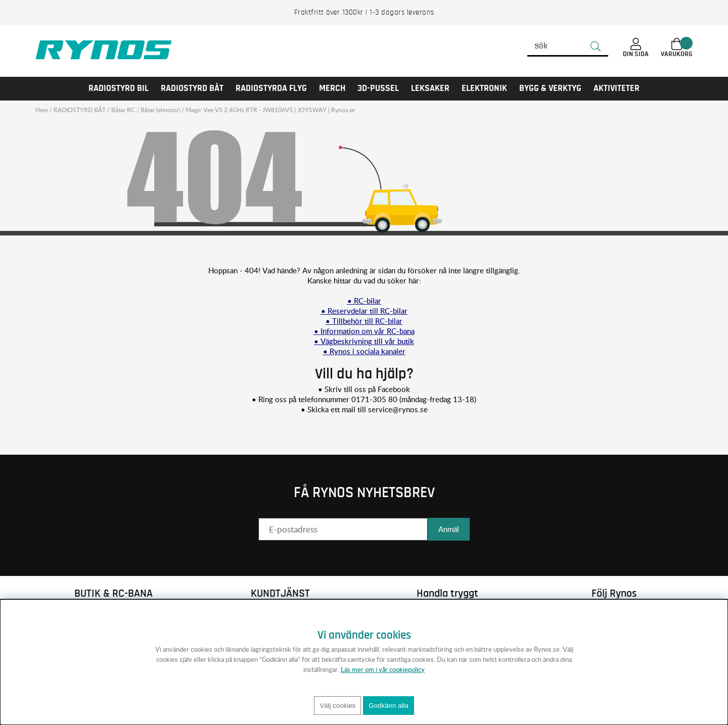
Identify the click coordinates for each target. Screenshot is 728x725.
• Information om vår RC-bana (364, 331)
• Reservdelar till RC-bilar (364, 311)
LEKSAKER (430, 88)
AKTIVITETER (617, 88)
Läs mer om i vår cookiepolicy (383, 669)
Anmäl (449, 529)
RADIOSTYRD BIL (119, 88)
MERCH (332, 88)
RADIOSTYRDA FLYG (271, 88)
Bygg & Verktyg (550, 88)
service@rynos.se (398, 409)
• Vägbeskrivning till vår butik (364, 341)
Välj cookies (337, 706)
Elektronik (484, 88)
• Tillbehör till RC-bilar (364, 321)
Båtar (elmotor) (160, 110)
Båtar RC (123, 110)
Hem (42, 110)
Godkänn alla (389, 706)
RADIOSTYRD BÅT (192, 88)
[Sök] (568, 46)
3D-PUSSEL (378, 88)
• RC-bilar (364, 301)
